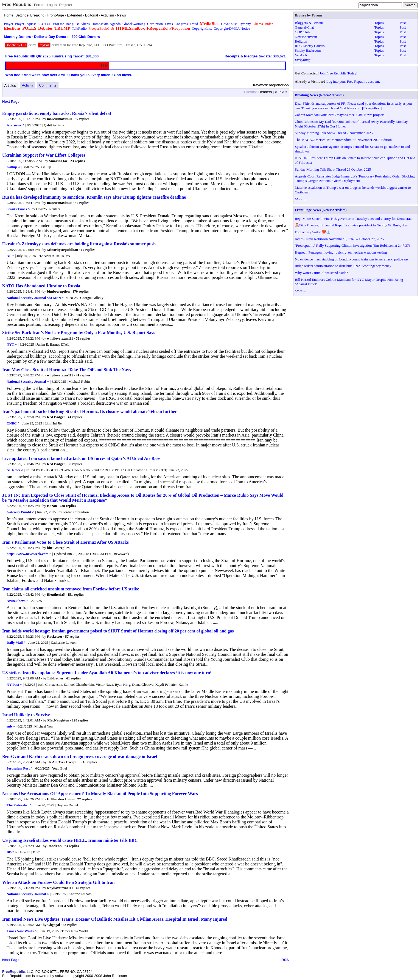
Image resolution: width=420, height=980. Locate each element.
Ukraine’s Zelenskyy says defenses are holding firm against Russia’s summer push (79, 244)
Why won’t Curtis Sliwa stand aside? (321, 273)
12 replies (88, 250)
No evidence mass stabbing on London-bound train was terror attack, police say (352, 259)
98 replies (75, 464)
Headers (265, 92)
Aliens (85, 24)
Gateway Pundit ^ (20, 512)
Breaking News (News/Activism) (319, 95)
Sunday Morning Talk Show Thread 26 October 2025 (333, 169)
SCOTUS (44, 24)
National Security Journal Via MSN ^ (35, 298)
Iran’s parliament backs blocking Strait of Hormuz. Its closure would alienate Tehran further (89, 411)
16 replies (90, 762)
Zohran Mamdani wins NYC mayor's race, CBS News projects (340, 115)
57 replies (82, 203)
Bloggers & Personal (310, 23)
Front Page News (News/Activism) (321, 210)
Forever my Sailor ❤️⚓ (313, 232)
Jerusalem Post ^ (20, 768)
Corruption (155, 24)
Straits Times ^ (18, 209)
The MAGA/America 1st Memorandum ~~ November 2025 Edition (343, 140)
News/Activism (306, 37)
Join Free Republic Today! (338, 73)
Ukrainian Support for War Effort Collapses (44, 155)
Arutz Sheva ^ (18, 601)
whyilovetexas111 (60, 338)
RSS (285, 960)
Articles (10, 86)
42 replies (83, 888)
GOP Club (302, 32)
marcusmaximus (59, 119)
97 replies (82, 119)
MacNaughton (58, 720)
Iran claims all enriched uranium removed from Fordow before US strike (71, 589)
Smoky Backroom (308, 50)
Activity (28, 85)
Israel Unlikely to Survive (26, 715)
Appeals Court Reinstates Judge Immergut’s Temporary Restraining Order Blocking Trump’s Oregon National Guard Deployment (355, 179)
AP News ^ (15, 470)
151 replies (76, 594)
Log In (52, 5)
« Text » (281, 92)
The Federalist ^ (19, 805)
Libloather (55, 678)
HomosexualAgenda (106, 24)
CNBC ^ (13, 423)
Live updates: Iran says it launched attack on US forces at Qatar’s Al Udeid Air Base (81, 458)
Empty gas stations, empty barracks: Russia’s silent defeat (57, 113)
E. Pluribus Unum (61, 799)
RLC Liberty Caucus (310, 46)
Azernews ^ (16, 125)
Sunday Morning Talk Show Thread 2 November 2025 (334, 133)
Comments (48, 85)
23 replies (78, 161)
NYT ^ (12, 344)
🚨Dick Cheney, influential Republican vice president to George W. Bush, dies (351, 225)
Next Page (11, 102)
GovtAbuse (229, 24)
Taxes (169, 24)
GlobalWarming (134, 24)
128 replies (80, 720)
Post (403, 23)
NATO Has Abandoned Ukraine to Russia (41, 286)
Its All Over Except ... (64, 762)
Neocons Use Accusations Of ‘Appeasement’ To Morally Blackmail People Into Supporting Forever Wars (100, 794)
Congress (181, 24)
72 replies (83, 338)
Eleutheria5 (56, 594)
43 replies (70, 925)
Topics (379, 23)
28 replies (62, 548)
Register (66, 5)
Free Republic (17, 5)
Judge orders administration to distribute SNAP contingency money (343, 266)
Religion (301, 41)
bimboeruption (58, 291)
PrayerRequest (26, 24)
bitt (50, 548)
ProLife (58, 24)
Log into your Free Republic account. (353, 81)
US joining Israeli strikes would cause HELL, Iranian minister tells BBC (70, 840)
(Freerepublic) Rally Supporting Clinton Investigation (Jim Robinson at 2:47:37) (352, 245)
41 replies (83, 375)
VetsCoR (301, 55)
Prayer (9, 24)
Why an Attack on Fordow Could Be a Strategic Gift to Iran (58, 882)
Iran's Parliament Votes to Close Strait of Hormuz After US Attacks (65, 542)
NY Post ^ (14, 685)
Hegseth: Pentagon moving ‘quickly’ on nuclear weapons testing (341, 252)
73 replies (72, 846)
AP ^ (10, 256)
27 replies (85, 799)
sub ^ (11, 726)
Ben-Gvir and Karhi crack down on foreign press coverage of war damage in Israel (80, 756)
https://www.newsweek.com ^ (29, 554)
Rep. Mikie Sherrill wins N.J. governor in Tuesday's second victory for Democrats (354, 219)
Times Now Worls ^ (22, 931)
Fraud (194, 24)
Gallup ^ (13, 167)
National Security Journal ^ (28, 381)
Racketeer (55, 636)
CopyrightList (202, 28)
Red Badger (56, 417)
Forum (39, 5)
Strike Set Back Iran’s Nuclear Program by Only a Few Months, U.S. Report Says (79, 333)
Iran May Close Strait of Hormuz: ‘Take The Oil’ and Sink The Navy (67, 370)
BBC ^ (12, 852)
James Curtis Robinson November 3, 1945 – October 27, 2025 (339, 239)
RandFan (54, 846)
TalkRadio (79, 28)
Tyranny (245, 24)
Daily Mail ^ (16, 642)
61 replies (73, 678)
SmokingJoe (58, 161)
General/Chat (304, 27)
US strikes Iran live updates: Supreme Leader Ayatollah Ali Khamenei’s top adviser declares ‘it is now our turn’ (107, 673)
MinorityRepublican (62, 250)
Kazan (52, 506)
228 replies (68, 506)
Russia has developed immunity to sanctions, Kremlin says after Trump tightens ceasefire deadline (94, 197)
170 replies (81, 291)
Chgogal (54, 925)
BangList (72, 24)
